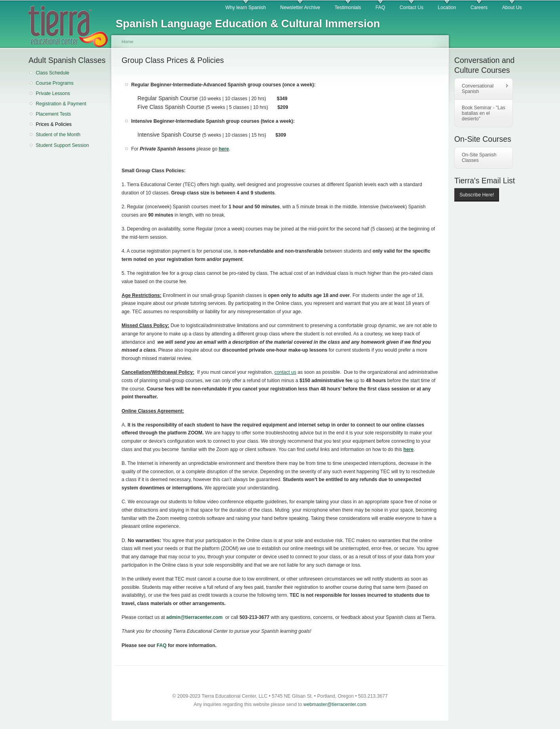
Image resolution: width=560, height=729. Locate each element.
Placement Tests (53, 114)
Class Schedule (52, 73)
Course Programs (54, 83)
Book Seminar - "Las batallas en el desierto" (484, 113)
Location (447, 8)
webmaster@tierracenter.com (335, 704)
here (224, 149)
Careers (479, 8)
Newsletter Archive (300, 8)
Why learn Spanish (246, 8)
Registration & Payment (61, 104)
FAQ (380, 8)
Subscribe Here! (477, 195)
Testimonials (348, 8)
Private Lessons (53, 93)
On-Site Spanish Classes (479, 158)
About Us (512, 8)
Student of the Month (58, 135)
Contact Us (411, 8)
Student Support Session (62, 145)
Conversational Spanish (482, 89)
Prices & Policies (54, 124)
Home (128, 42)
